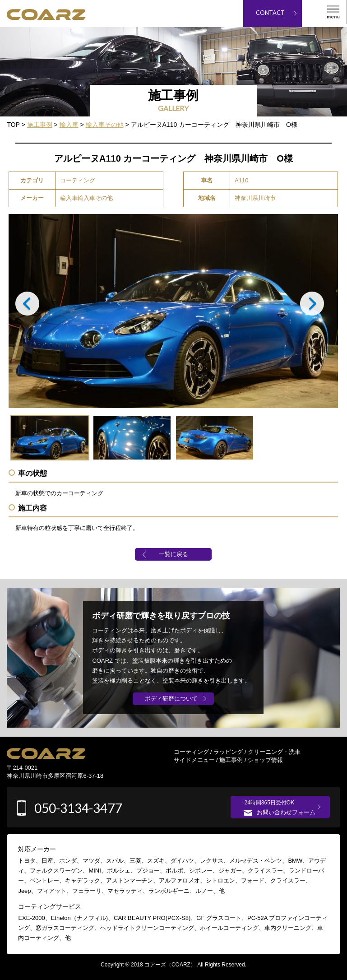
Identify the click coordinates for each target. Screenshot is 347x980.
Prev (31, 306)
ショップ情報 (265, 760)
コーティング (191, 752)
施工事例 (231, 760)
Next (316, 306)
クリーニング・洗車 (274, 752)
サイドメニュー (194, 760)
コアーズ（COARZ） (170, 965)
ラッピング (228, 752)
